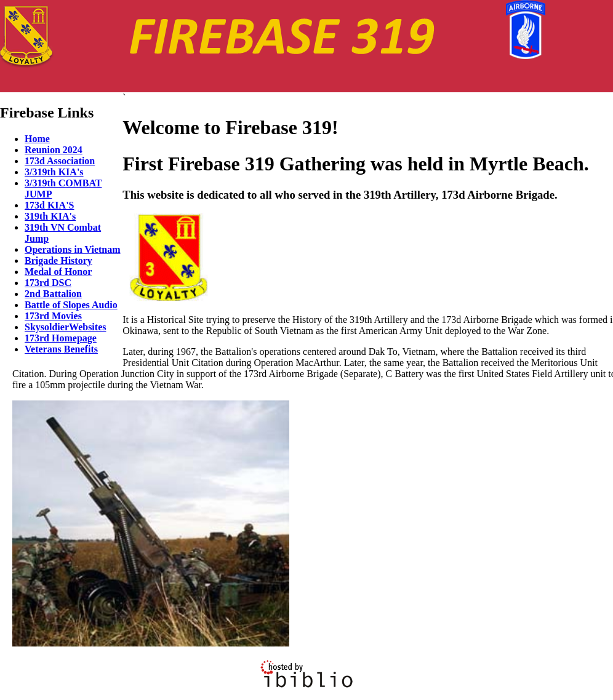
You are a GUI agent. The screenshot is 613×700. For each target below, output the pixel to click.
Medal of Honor (58, 272)
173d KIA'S (49, 205)
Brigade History (58, 261)
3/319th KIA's (54, 172)
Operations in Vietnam (73, 249)
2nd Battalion (53, 294)
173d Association (60, 161)
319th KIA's (50, 216)
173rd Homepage (61, 338)
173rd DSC (48, 283)
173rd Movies (53, 316)
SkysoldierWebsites (65, 327)
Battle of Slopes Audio (71, 305)
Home (37, 139)
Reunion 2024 (54, 150)
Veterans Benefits (61, 349)
